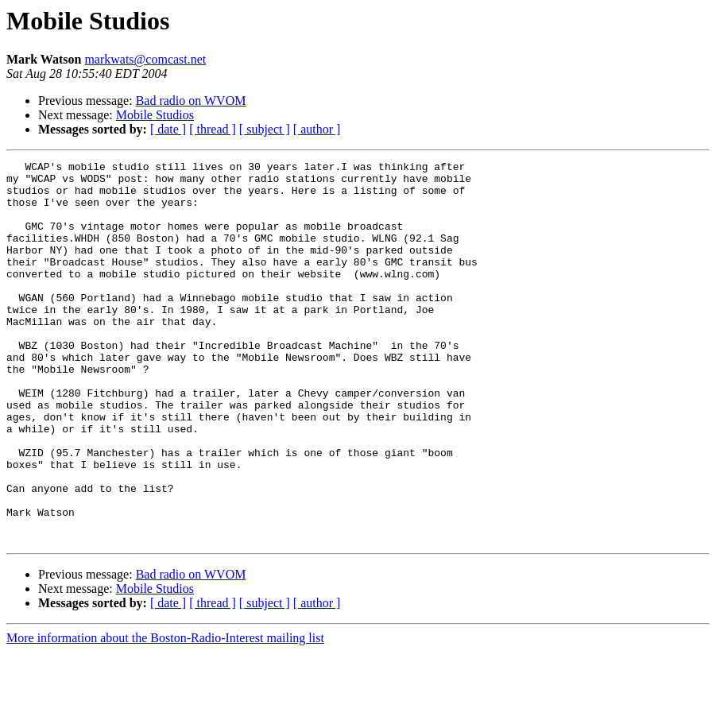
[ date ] (168, 129)
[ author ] (317, 129)
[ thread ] (213, 129)
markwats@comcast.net (145, 59)
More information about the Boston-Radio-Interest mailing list (165, 714)
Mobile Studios (155, 115)
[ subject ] (265, 129)
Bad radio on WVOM (191, 101)
